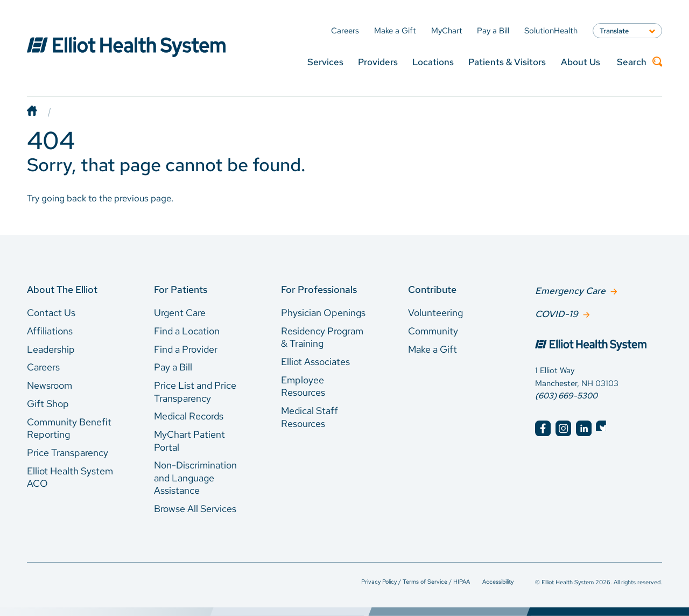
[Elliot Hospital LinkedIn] (584, 427)
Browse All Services (195, 509)
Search (639, 62)
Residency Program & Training (322, 337)
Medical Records (189, 416)
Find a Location (187, 331)
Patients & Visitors (507, 62)
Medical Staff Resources (310, 417)
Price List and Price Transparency (195, 392)
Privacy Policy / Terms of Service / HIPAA (416, 581)
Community (433, 331)
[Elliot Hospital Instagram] (563, 427)
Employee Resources (303, 386)
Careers (43, 367)
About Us (581, 62)
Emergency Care (570, 290)
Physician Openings (323, 313)
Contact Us (51, 313)
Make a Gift (433, 349)
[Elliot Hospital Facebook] (543, 427)
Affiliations (50, 331)
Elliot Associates (315, 362)
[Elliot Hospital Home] (599, 345)
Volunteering (435, 313)
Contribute (432, 289)
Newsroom (50, 385)
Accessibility (498, 581)
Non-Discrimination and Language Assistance (195, 478)
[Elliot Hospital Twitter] (604, 427)
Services (325, 62)
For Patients (181, 289)
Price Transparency (68, 453)
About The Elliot (62, 289)
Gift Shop (48, 404)
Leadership (51, 349)
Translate (614, 31)
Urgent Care (180, 313)
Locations (433, 62)
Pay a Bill (173, 367)
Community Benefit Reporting (69, 428)
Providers (378, 62)
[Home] (43, 111)
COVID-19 (557, 313)
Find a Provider (186, 349)
